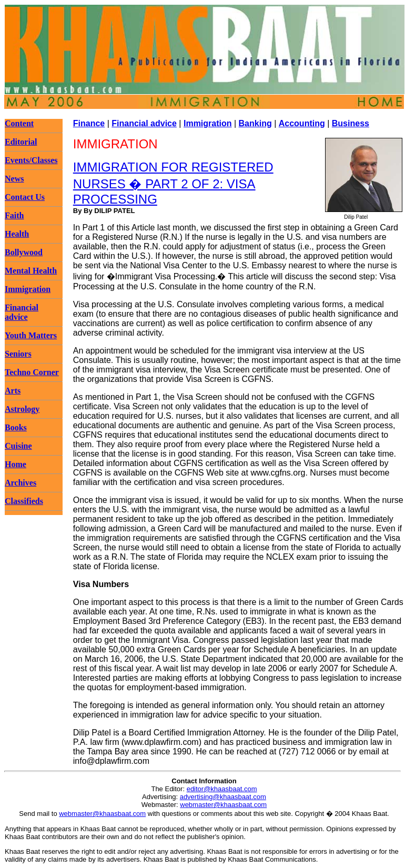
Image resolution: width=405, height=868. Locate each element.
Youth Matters (31, 335)
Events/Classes (31, 160)
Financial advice (22, 312)
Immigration (28, 289)
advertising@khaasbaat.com (223, 797)
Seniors (18, 354)
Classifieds (24, 501)
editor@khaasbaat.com (222, 789)
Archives (21, 483)
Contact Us (25, 197)
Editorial (21, 142)
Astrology (22, 409)
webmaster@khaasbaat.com (223, 805)
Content (19, 123)
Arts (13, 391)
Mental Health (31, 271)
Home (16, 464)
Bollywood (24, 252)
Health (17, 234)
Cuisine (18, 446)
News (14, 179)
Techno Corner (32, 372)
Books (16, 427)
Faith (14, 215)
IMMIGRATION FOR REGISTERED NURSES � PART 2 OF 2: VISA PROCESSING (173, 183)
